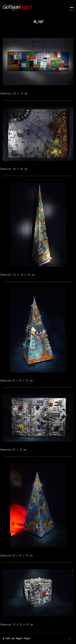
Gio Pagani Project (21, 638)
